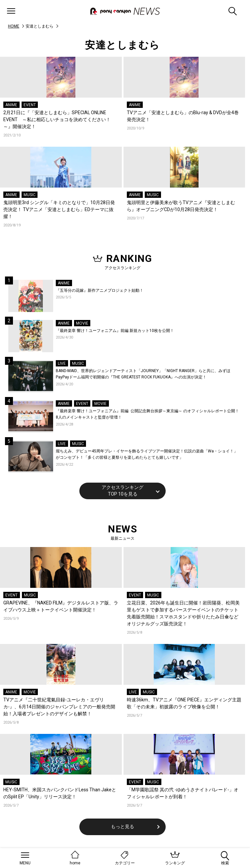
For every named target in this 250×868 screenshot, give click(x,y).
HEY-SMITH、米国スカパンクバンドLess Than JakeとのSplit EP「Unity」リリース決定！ (60, 793)
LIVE (62, 363)
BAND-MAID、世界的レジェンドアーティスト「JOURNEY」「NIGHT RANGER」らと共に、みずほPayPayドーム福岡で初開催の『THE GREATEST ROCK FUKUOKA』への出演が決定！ (143, 374)
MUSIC (30, 195)
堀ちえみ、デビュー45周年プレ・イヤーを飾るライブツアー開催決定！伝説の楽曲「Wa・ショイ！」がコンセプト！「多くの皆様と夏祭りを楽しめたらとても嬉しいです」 (147, 454)
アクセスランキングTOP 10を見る (123, 491)
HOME (14, 26)
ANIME (11, 105)
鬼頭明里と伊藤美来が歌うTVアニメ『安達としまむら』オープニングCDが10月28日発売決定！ (181, 206)
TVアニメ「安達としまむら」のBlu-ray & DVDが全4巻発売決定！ (183, 116)
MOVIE (82, 323)
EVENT (30, 105)
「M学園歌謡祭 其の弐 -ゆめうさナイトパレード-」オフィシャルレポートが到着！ (183, 793)
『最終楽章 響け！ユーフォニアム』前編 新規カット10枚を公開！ (115, 331)
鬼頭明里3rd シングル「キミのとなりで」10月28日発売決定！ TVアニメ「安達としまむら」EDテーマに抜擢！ (59, 209)
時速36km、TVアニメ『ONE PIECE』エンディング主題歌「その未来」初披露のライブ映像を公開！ (184, 703)
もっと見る (123, 827)
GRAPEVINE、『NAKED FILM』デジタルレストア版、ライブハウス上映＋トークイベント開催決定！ (61, 606)
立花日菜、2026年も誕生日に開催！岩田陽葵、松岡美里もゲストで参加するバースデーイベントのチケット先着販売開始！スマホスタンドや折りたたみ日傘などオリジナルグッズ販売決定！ (183, 613)
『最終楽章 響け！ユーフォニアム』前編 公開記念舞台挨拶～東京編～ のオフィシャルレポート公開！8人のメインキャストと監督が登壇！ (147, 414)
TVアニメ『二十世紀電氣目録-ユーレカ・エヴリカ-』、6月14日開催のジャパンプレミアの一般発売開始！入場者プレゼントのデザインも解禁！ (59, 707)
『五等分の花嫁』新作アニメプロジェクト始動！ (100, 290)
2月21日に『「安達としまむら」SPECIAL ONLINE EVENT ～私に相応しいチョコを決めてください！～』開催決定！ (57, 119)
